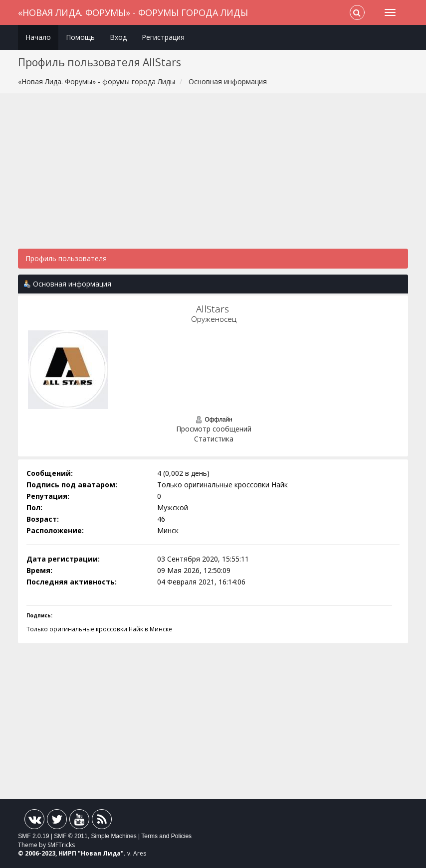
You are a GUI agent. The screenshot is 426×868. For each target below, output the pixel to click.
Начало (38, 37)
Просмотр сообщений (214, 429)
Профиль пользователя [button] (66, 258)
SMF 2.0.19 (33, 836)
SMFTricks (61, 845)
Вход (118, 37)
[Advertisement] (213, 176)
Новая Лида (101, 853)
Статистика (214, 439)
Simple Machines (113, 836)
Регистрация (163, 37)
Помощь (80, 37)
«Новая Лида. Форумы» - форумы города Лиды (133, 12)
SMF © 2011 (71, 836)
